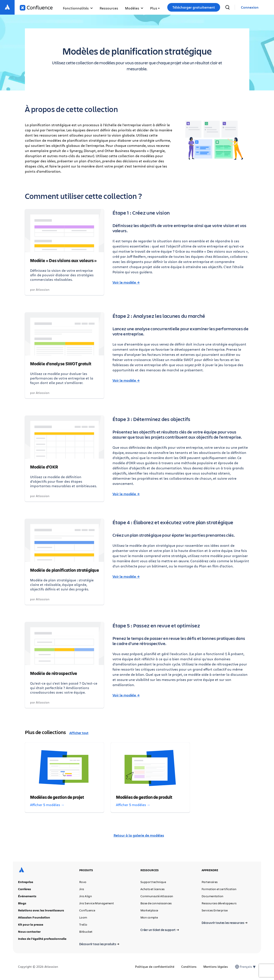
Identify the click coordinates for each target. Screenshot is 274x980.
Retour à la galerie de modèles (139, 835)
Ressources (109, 8)
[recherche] (227, 7)
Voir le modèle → (126, 282)
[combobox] (240, 967)
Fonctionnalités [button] (78, 8)
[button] (155, 7)
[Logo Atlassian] (7, 7)
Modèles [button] (134, 8)
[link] (250, 7)
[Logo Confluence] (36, 8)
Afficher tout (79, 733)
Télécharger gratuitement (194, 7)
